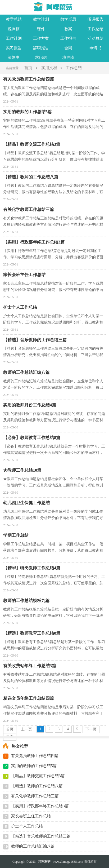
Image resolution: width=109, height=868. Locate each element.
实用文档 (49, 68)
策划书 (14, 57)
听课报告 (96, 19)
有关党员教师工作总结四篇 (35, 756)
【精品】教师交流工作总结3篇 (38, 776)
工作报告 (68, 38)
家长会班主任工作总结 (31, 816)
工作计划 (14, 38)
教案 (68, 29)
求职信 (41, 57)
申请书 (95, 48)
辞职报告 (41, 48)
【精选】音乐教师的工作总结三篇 (41, 836)
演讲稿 (68, 57)
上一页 (26, 729)
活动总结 (96, 38)
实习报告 (14, 48)
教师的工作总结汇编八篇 (33, 846)
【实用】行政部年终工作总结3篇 (40, 806)
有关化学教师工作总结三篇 (35, 796)
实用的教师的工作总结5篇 (34, 766)
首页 (28, 68)
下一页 (91, 729)
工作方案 (41, 38)
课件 (41, 29)
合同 (68, 48)
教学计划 (41, 19)
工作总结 (96, 29)
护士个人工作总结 (27, 826)
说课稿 (14, 29)
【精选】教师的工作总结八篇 (37, 786)
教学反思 (68, 19)
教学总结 (14, 19)
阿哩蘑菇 (44, 862)
